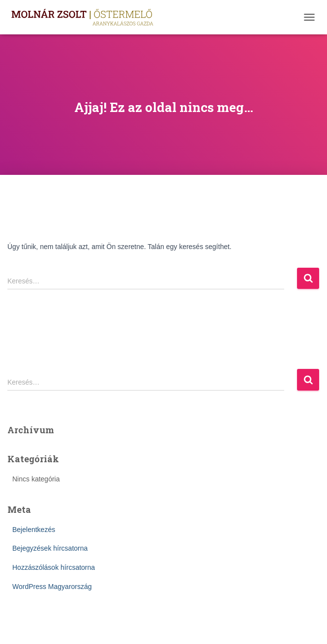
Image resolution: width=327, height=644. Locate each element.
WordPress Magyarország (52, 587)
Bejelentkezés (34, 530)
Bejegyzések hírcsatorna (50, 548)
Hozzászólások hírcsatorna (54, 567)
